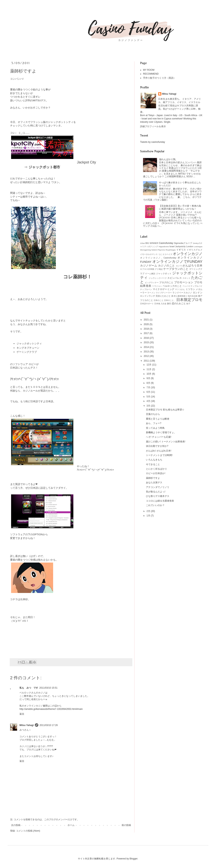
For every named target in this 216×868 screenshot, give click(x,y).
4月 (149, 401)
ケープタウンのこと (176, 269)
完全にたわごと (163, 296)
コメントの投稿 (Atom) (28, 831)
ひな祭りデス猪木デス (158, 496)
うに (160, 254)
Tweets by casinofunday (153, 142)
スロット (187, 278)
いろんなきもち (154, 460)
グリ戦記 (159, 269)
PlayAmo (161, 250)
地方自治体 (193, 296)
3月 (149, 406)
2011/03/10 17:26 (49, 725)
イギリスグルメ (194, 250)
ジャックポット (164, 273)
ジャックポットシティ (29, 344)
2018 (147, 329)
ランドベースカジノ (182, 293)
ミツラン (190, 289)
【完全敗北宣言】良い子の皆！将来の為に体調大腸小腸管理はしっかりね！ (180, 207)
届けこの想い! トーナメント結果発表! (166, 442)
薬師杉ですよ (153, 478)
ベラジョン (157, 286)
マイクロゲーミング (164, 289)
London (190, 246)
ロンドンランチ (148, 296)
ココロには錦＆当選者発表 (160, 501)
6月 (149, 392)
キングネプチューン (28, 348)
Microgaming (145, 250)
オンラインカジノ (188, 254)
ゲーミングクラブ (27, 352)
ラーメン (151, 293)
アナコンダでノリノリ (158, 487)
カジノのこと (166, 266)
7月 (149, 387)
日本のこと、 (170, 300)
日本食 (157, 304)
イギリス (181, 250)
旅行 (169, 303)
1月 (149, 516)
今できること (153, 464)
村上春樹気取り (181, 296)
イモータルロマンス (149, 254)
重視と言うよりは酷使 (158, 419)
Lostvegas (198, 247)
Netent (154, 250)
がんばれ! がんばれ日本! (159, 451)
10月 (149, 374)
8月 (149, 383)
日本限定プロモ (189, 300)
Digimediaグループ (183, 243)
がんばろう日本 (192, 266)
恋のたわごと (179, 303)
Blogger (134, 859)
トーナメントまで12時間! (159, 455)
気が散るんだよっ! (156, 492)
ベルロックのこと (172, 286)
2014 (147, 347)
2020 (147, 324)
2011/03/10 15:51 (48, 688)
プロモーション (184, 282)
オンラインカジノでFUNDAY (177, 262)
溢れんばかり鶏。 (168, 159)
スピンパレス (175, 278)
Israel (172, 246)
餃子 (188, 304)
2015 (147, 342)
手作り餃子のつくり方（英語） (159, 78)
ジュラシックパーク (158, 278)
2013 (147, 352)
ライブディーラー (164, 293)
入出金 (163, 304)
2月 (149, 511)
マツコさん (180, 289)
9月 (149, 378)
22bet (142, 243)
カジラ (179, 266)
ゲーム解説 (150, 274)
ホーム (71, 825)
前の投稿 (126, 825)
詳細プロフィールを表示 (153, 126)
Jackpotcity (180, 246)
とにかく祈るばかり (156, 469)
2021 (147, 320)
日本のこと (159, 300)
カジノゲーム (149, 266)
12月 (149, 365)
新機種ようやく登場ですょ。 (161, 432)
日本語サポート (147, 304)
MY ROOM (149, 70)
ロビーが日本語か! (156, 473)
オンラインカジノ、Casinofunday (158, 258)
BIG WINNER (152, 243)
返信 (22, 714)
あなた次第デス (154, 483)
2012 (147, 356)
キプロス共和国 (147, 269)
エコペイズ (167, 254)
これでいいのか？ (155, 505)
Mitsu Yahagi (27, 725)
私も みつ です (29, 688)
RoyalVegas (171, 250)
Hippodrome (164, 247)
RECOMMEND (151, 74)
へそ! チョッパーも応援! (159, 437)
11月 (149, 369)
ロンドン (198, 293)
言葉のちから (153, 414)
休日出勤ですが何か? (157, 446)
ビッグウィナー (152, 283)
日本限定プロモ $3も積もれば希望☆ (165, 410)
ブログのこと (166, 282)
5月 (149, 397)
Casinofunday (166, 243)
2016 (147, 338)
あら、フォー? (154, 423)
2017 (147, 333)
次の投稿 (16, 825)
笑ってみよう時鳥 (155, 428)
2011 (147, 361)
